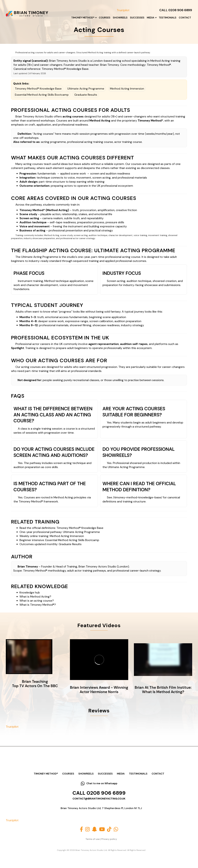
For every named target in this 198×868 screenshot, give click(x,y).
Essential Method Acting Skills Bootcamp (42, 95)
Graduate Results (86, 95)
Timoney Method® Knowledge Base (65, 69)
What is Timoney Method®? (38, 605)
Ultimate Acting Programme (86, 89)
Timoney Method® (83, 18)
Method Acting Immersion (127, 89)
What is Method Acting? (35, 597)
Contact (185, 18)
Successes (137, 18)
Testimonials (168, 18)
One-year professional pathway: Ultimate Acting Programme (60, 532)
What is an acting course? (37, 601)
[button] (96, 18)
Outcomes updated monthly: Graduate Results (51, 544)
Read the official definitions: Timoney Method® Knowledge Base (61, 528)
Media (151, 18)
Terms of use (93, 839)
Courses (105, 18)
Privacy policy (109, 839)
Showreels (120, 18)
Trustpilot (123, 10)
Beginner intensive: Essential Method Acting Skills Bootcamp (59, 540)
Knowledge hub (30, 592)
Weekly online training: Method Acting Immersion (52, 536)
